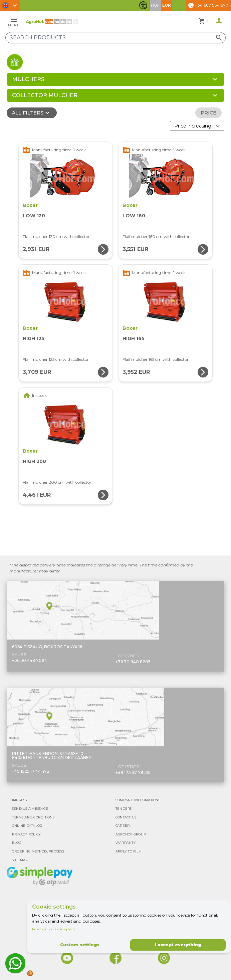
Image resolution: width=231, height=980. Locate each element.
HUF (155, 5)
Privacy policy (42, 929)
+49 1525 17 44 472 (31, 771)
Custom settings (80, 945)
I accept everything (178, 945)
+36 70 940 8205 (133, 662)
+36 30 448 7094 (30, 660)
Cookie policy (65, 929)
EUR (167, 5)
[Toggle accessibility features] (143, 5)
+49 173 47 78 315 (133, 773)
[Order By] (197, 126)
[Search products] (115, 38)
